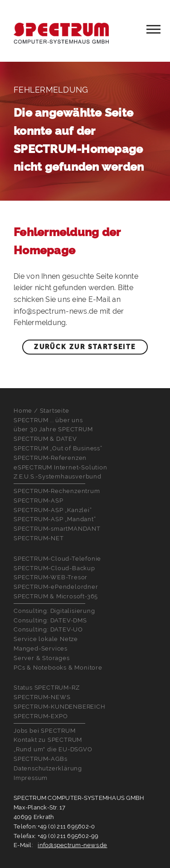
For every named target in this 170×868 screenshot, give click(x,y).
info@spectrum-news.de (72, 845)
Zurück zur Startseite (85, 347)
